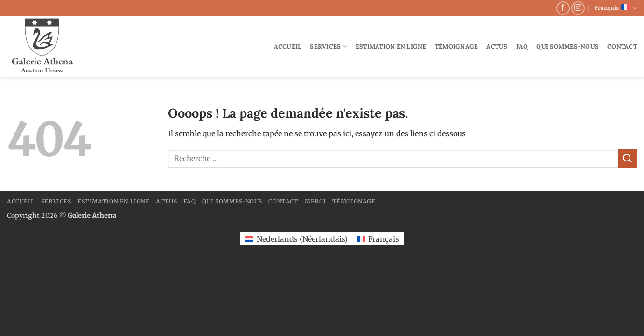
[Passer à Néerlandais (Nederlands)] (296, 239)
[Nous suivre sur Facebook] (563, 8)
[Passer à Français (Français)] (378, 239)
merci (315, 201)
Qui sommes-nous (567, 46)
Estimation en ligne (391, 46)
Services (329, 46)
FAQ (522, 46)
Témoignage (457, 46)
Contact (622, 46)
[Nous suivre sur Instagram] (578, 8)
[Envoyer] (628, 158)
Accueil (288, 46)
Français (616, 8)
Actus (497, 46)
